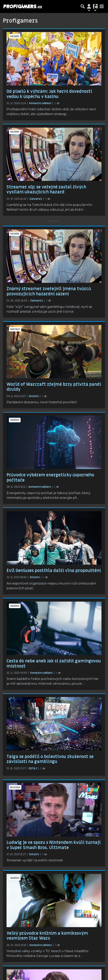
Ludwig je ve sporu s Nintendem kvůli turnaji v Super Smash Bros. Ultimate (54, 845)
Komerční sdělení (41, 103)
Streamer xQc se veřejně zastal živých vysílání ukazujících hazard (46, 190)
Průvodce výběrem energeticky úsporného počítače (50, 478)
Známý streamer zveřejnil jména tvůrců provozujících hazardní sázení (49, 291)
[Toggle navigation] (102, 6)
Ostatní (34, 396)
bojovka (15, 787)
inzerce (15, 420)
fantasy (15, 329)
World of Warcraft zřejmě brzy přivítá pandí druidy (54, 387)
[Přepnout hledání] (83, 6)
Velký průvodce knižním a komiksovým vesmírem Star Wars (47, 936)
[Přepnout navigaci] (89, 6)
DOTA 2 (33, 769)
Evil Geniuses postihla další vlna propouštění (54, 571)
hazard (15, 36)
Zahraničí (36, 199)
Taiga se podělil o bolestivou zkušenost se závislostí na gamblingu (50, 759)
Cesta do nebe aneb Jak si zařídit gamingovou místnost (54, 664)
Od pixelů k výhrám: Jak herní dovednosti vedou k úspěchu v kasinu (49, 94)
